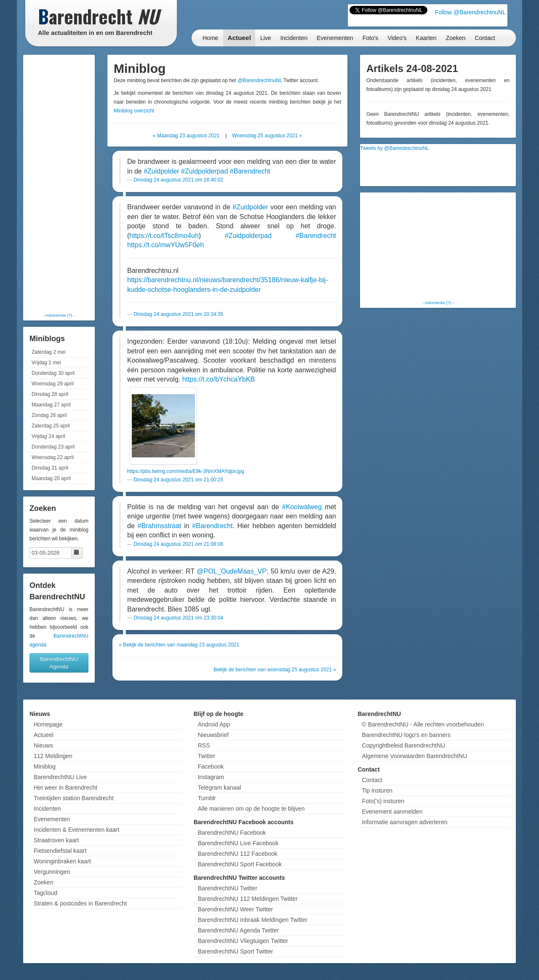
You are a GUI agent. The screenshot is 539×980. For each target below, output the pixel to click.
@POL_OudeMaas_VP (232, 571)
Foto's (371, 38)
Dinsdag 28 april (50, 394)
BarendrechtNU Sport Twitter (236, 951)
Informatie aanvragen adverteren (404, 822)
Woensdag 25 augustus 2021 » (267, 136)
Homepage (48, 724)
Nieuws (43, 745)
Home (210, 38)
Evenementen (335, 38)
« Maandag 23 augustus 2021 (186, 136)
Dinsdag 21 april (50, 468)
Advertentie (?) (59, 315)
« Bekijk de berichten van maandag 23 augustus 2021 (179, 645)
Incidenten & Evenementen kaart (76, 830)
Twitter (207, 756)
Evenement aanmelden (392, 812)
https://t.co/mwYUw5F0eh (165, 245)
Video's (397, 38)
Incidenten (294, 38)
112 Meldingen (53, 756)
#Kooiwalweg (302, 507)
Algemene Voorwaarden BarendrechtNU (414, 756)
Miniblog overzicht (134, 111)
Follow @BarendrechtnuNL (470, 12)
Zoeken (456, 38)
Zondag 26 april (49, 415)
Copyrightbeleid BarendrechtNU (403, 745)
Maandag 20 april (51, 478)
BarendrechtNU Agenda (59, 663)
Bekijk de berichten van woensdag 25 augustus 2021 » (275, 670)
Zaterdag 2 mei (49, 352)
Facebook (211, 766)
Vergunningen (52, 872)
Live (266, 38)
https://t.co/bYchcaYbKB (219, 379)
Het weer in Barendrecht (65, 788)
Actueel (239, 38)
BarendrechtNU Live (60, 777)
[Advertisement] (59, 183)
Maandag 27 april (51, 405)
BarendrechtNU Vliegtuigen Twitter (243, 941)
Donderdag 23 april (53, 447)
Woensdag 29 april (53, 384)
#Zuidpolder (161, 171)
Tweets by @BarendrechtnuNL (395, 148)
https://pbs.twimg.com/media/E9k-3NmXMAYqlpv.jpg (186, 471)
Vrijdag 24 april (48, 436)
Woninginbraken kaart (62, 861)
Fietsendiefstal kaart (60, 851)
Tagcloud (45, 893)
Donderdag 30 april (53, 373)
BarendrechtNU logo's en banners (406, 735)
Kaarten (426, 38)
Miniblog (45, 766)
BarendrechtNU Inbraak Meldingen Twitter (253, 920)
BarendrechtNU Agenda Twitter (239, 930)
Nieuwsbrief (213, 735)
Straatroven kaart (56, 840)
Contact (485, 38)
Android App (214, 724)
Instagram (211, 777)
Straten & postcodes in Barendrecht (80, 903)
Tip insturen (377, 790)
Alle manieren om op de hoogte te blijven (251, 809)
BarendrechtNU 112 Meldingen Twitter (248, 899)
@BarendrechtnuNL (260, 80)
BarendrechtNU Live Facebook (238, 843)
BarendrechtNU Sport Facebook (240, 864)
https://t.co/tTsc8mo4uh (164, 236)
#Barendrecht (250, 171)
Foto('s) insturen (383, 801)
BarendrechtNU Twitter (228, 888)
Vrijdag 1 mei (46, 363)
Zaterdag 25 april (51, 426)
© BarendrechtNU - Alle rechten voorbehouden (423, 724)
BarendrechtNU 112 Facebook (238, 854)
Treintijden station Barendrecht (74, 798)
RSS (204, 745)
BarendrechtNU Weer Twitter (235, 909)
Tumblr (207, 798)
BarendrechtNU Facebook (232, 833)
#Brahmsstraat (159, 526)
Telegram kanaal (220, 788)
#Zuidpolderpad (204, 171)
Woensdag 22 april (53, 457)
